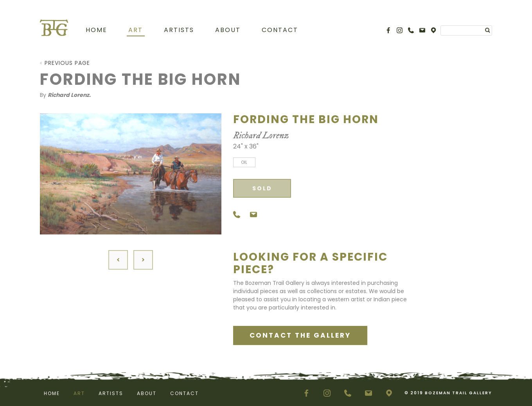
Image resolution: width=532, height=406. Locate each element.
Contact (280, 30)
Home (96, 30)
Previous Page (67, 63)
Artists (179, 30)
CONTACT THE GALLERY (300, 335)
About (228, 30)
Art (136, 30)
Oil (244, 162)
